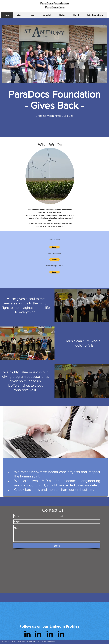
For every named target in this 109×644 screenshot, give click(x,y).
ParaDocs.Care (54, 7)
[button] (54, 247)
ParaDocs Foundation (55, 3)
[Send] (57, 546)
